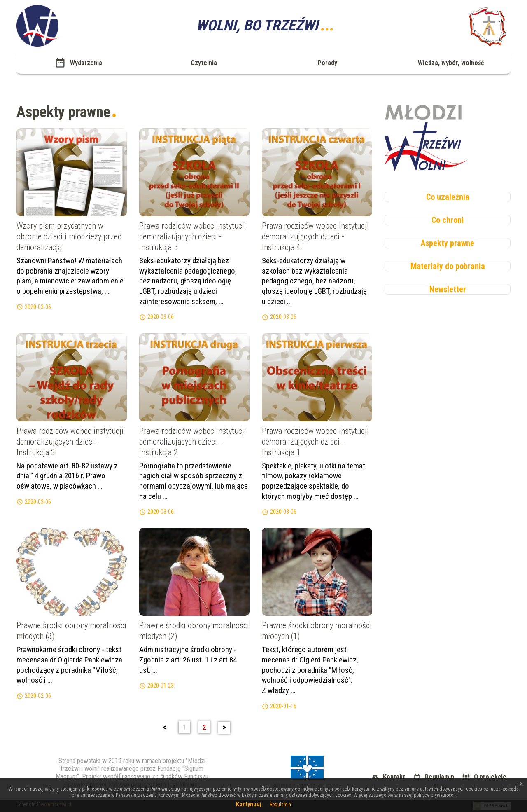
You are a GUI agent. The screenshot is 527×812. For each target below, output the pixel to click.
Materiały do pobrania (448, 266)
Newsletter (448, 289)
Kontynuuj (249, 804)
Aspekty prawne (448, 243)
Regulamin (280, 805)
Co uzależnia (448, 197)
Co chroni (448, 220)
